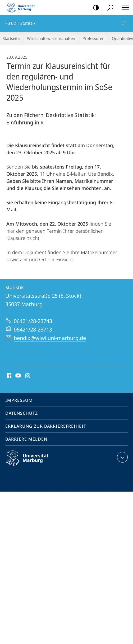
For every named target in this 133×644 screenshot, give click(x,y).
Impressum (19, 400)
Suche (109, 8)
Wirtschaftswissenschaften (51, 38)
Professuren (93, 38)
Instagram (28, 376)
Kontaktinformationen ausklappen (122, 457)
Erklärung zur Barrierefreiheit (46, 426)
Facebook (9, 376)
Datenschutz (22, 413)
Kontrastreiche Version (94, 8)
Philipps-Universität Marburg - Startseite (22, 7)
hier (11, 231)
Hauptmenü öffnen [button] (124, 7)
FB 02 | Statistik (124, 24)
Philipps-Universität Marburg (32, 462)
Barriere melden (26, 439)
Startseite (11, 38)
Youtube (18, 376)
